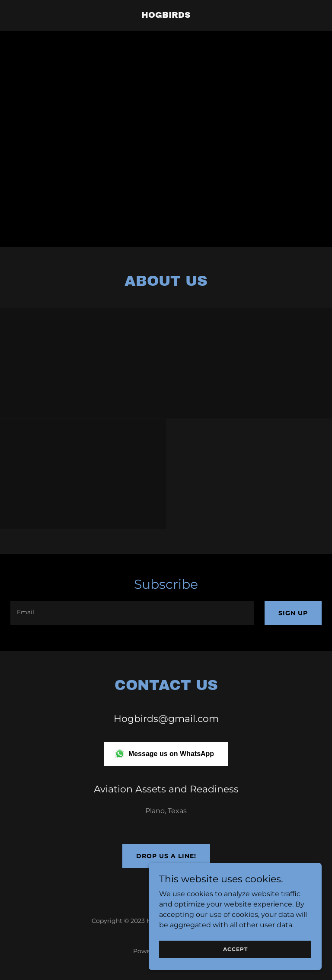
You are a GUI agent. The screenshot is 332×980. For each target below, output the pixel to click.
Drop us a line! (166, 856)
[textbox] (132, 613)
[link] (166, 15)
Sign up (293, 613)
